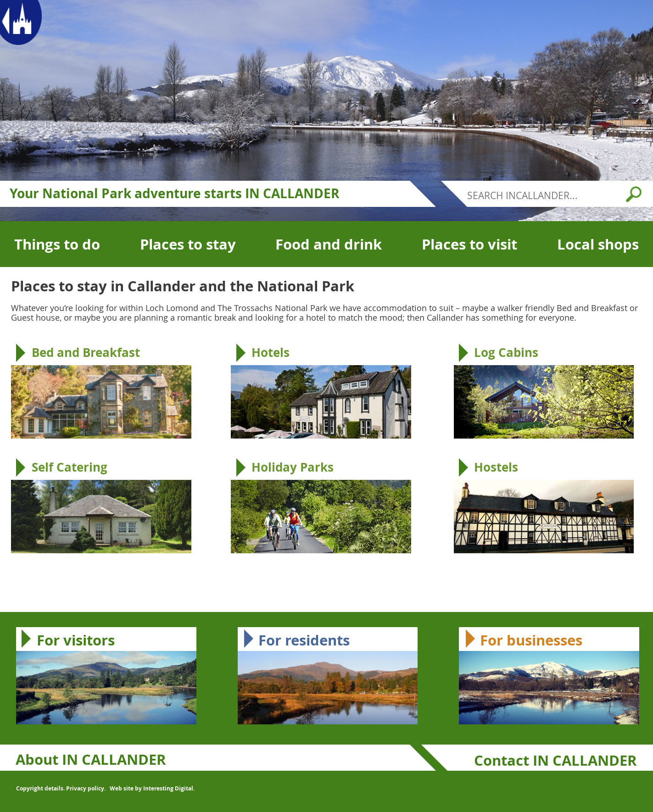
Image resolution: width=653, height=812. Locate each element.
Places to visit (469, 244)
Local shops (598, 244)
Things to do (57, 244)
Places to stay (188, 244)
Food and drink (329, 244)
